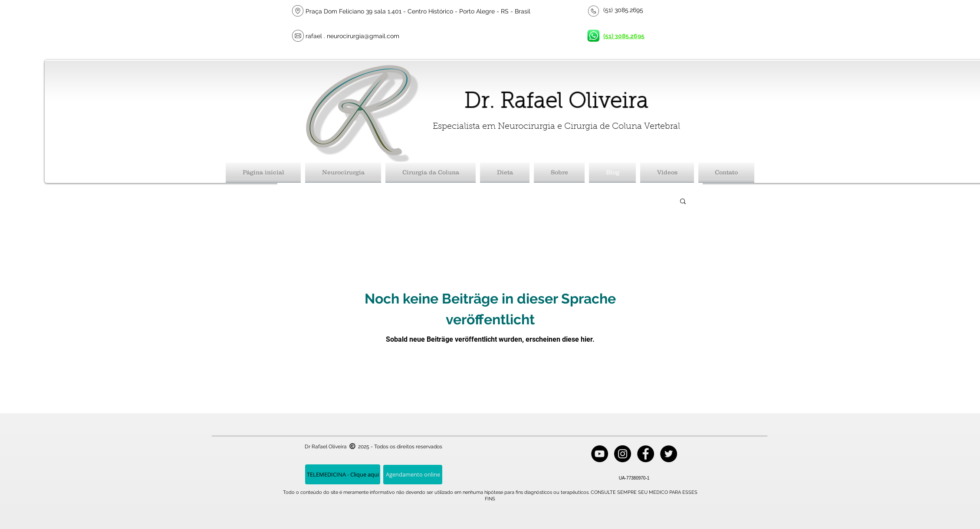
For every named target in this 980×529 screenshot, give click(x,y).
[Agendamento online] (413, 475)
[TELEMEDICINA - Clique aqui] (343, 474)
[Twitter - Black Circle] (669, 454)
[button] (683, 202)
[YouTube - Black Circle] (600, 454)
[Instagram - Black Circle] (623, 454)
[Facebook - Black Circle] (646, 454)
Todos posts (302, 201)
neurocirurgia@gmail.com (363, 36)
